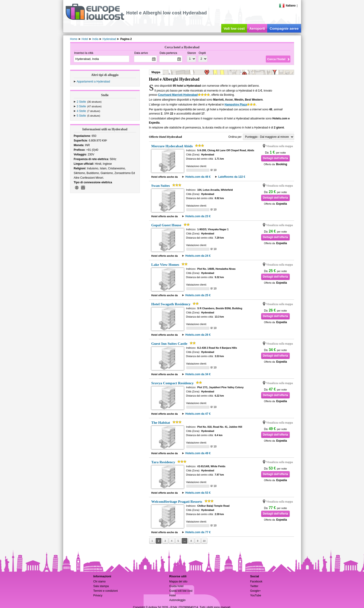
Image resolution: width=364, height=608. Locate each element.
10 (204, 541)
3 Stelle (81, 106)
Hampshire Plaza (236, 105)
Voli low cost (234, 28)
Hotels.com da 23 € (198, 216)
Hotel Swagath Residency (171, 304)
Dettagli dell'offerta (275, 158)
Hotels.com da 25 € (198, 295)
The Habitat (161, 422)
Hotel (172, 595)
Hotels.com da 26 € (198, 335)
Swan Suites (161, 186)
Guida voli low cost (181, 591)
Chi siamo (99, 582)
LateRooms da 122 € (232, 177)
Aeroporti (257, 28)
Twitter (254, 586)
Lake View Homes (165, 265)
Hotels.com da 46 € (198, 177)
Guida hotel (176, 586)
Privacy (98, 595)
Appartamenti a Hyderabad (93, 82)
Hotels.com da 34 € (198, 374)
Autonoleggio (177, 600)
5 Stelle (81, 116)
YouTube (255, 595)
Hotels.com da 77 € (198, 532)
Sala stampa (101, 586)
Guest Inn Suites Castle (169, 343)
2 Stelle (81, 102)
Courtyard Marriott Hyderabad (178, 95)
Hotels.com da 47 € (198, 414)
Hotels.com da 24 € (198, 256)
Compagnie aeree (284, 28)
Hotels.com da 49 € (198, 453)
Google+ (255, 591)
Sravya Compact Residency (173, 383)
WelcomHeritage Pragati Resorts (177, 501)
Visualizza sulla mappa (280, 146)
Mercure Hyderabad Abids (172, 146)
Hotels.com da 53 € (198, 493)
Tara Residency (163, 462)
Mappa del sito (178, 582)
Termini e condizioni (106, 591)
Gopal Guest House (166, 225)
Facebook (256, 582)
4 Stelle (81, 111)
